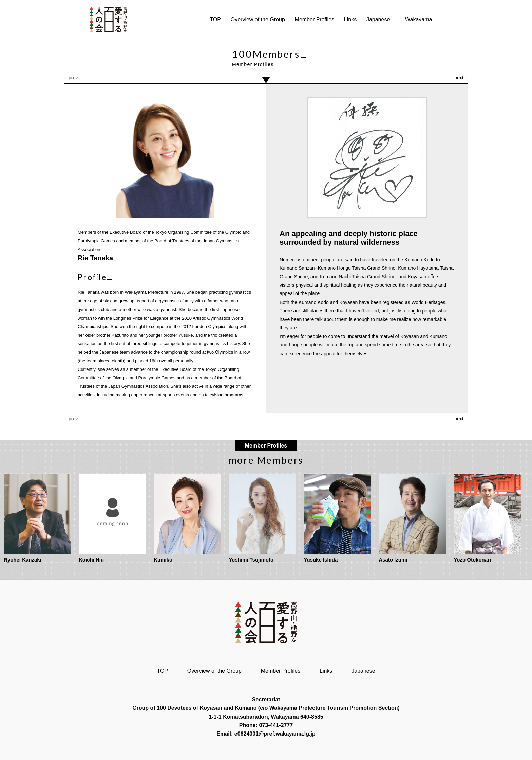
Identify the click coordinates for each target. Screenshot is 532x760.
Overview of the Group (258, 20)
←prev (71, 78)
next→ (461, 78)
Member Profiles (315, 20)
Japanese (378, 20)
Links (350, 20)
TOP (215, 20)
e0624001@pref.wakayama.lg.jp (275, 734)
